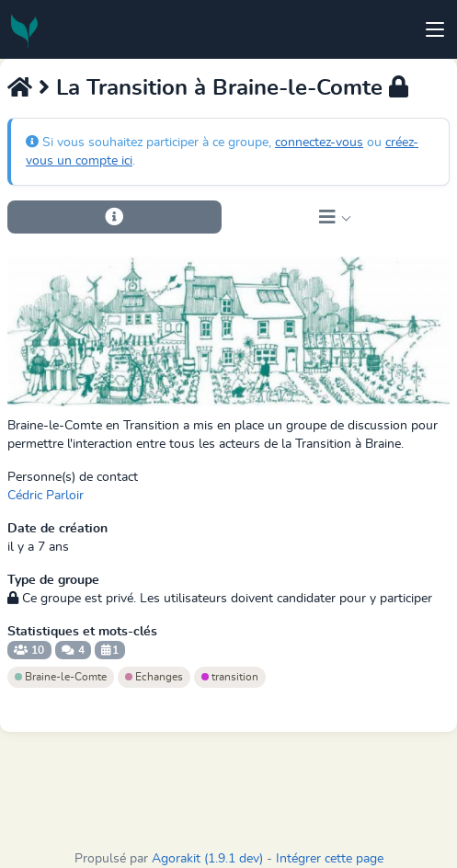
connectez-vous (319, 143)
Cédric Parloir (46, 496)
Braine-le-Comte (61, 677)
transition (230, 677)
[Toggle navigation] (435, 29)
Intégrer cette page (330, 859)
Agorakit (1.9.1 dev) (207, 859)
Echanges (154, 677)
